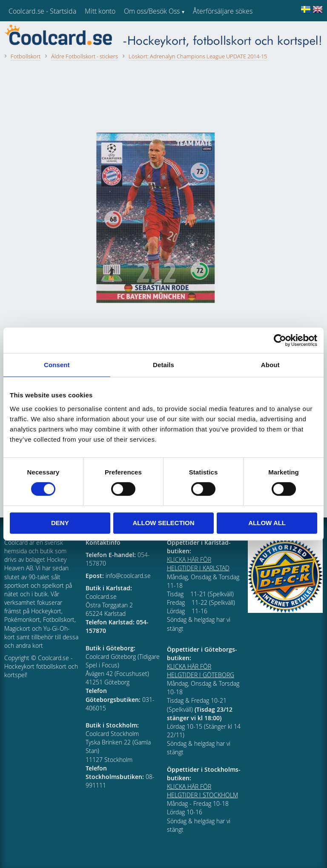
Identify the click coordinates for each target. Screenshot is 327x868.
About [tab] (270, 365)
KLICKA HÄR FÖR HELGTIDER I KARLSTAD (198, 564)
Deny (60, 523)
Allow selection (163, 523)
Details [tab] (163, 365)
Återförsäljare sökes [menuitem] (223, 11)
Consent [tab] (57, 365)
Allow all (267, 523)
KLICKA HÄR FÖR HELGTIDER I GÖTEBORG (201, 671)
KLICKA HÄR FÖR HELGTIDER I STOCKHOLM (202, 791)
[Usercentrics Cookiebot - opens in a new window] (280, 340)
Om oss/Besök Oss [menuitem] (152, 11)
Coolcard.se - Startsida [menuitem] (42, 11)
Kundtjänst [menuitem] (209, 33)
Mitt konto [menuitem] (100, 11)
